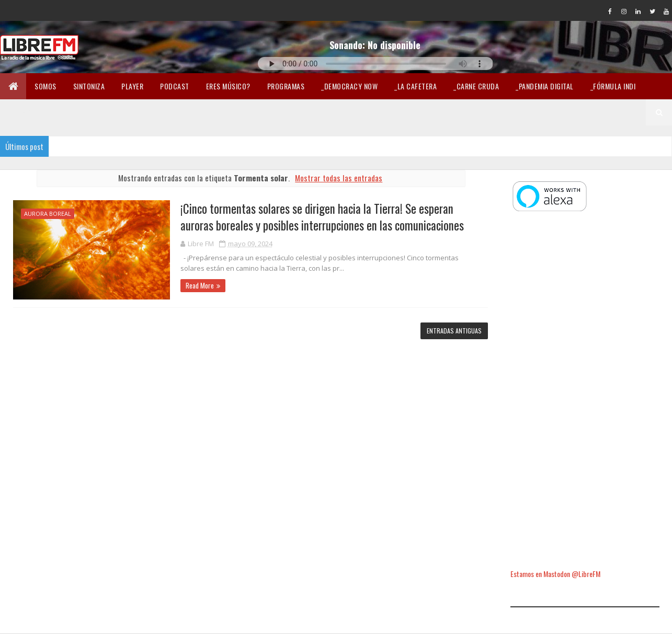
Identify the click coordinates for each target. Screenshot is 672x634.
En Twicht (25, 112)
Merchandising (83, 112)
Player (132, 86)
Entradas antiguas (454, 331)
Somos (45, 86)
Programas (286, 86)
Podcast (175, 86)
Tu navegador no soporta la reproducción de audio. (375, 64)
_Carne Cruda (476, 86)
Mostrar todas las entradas (339, 178)
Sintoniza (89, 86)
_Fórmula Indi (613, 86)
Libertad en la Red (218, 112)
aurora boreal (48, 214)
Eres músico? (228, 86)
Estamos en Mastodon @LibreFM (555, 574)
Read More (200, 285)
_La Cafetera (415, 86)
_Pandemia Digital (545, 86)
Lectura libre (148, 112)
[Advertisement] (585, 391)
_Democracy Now (349, 86)
